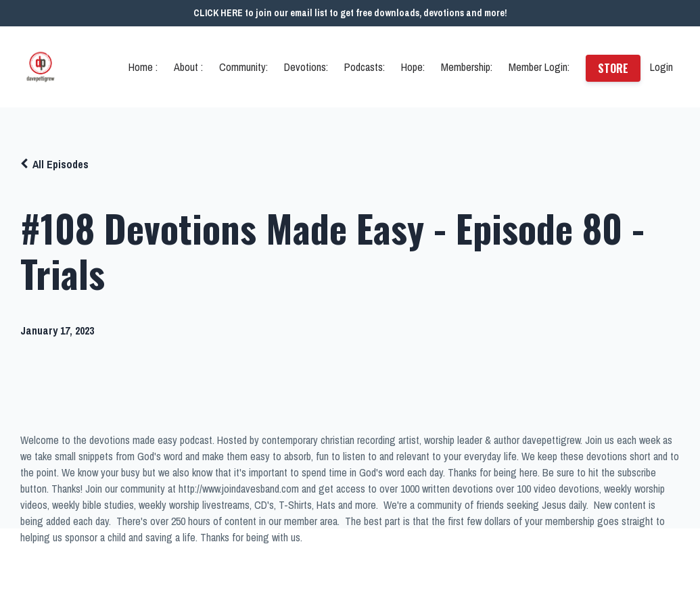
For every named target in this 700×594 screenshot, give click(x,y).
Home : (143, 67)
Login (661, 67)
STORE (613, 68)
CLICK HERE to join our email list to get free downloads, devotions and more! (350, 13)
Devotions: (306, 67)
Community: (243, 67)
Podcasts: (365, 67)
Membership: (467, 67)
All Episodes (61, 164)
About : (188, 67)
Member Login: (539, 67)
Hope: (413, 67)
